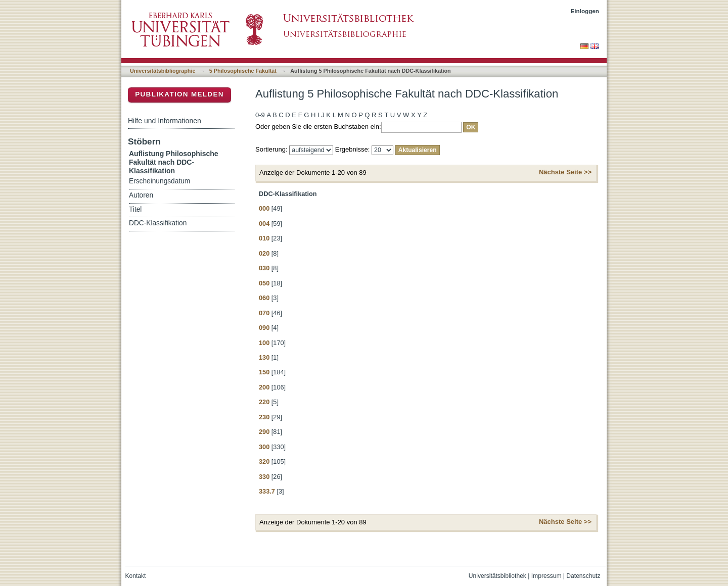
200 (264, 387)
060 (264, 298)
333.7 (267, 491)
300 (264, 447)
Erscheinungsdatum (160, 181)
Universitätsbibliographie (163, 71)
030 (264, 268)
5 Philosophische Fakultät (243, 71)
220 (264, 402)
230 (264, 417)
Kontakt (136, 576)
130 (264, 357)
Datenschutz (583, 576)
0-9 (260, 115)
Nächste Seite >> (565, 172)
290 (264, 432)
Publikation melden (179, 94)
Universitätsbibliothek (497, 576)
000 (264, 208)
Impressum (547, 576)
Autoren (141, 195)
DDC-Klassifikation (158, 223)
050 (264, 283)
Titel (135, 209)
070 (264, 313)
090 (264, 328)
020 (264, 253)
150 (264, 372)
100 (264, 343)
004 (264, 224)
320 (264, 461)
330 (264, 477)
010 (264, 238)
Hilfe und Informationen (165, 121)
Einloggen (585, 11)
